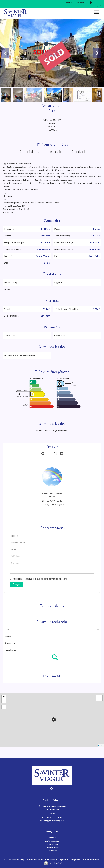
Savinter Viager (52, 800)
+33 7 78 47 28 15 (54, 501)
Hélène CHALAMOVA (52, 493)
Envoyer (16, 584)
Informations (55, 151)
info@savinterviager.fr (54, 504)
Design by (56, 863)
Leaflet (101, 746)
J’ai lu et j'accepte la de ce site (40, 579)
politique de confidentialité (45, 579)
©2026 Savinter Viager (15, 859)
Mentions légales (36, 859)
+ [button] (4, 697)
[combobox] (52, 629)
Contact (79, 151)
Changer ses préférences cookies (84, 859)
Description (29, 151)
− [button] (4, 701)
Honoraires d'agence (57, 859)
